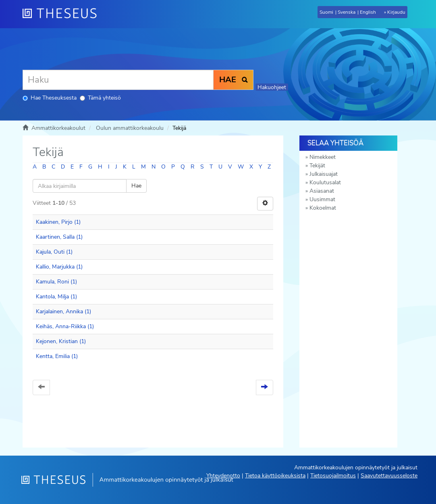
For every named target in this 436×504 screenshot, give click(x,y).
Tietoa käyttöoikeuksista (275, 476)
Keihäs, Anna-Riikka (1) (65, 326)
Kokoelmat (323, 208)
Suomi (326, 12)
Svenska (347, 12)
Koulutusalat (325, 182)
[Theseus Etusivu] (63, 14)
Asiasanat (322, 191)
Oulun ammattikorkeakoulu (130, 128)
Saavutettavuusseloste (389, 476)
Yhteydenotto (223, 476)
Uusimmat (322, 199)
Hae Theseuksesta (50, 98)
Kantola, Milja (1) (56, 297)
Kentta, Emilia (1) (57, 356)
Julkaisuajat (324, 174)
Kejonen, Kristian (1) (61, 341)
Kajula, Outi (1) (54, 252)
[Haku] (118, 80)
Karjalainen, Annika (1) (63, 311)
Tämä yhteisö (100, 98)
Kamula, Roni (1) (56, 282)
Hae (136, 186)
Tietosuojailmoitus (333, 476)
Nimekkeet (323, 157)
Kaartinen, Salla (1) (59, 237)
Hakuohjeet (272, 87)
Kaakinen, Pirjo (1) (58, 222)
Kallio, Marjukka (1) (59, 267)
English (368, 12)
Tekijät (317, 166)
